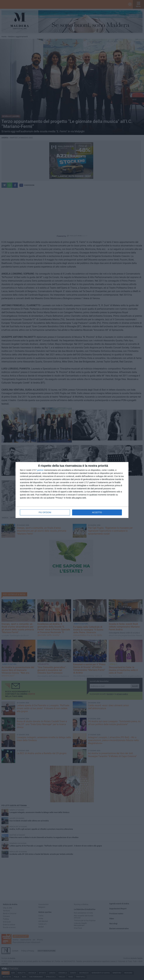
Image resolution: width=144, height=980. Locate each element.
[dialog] (72, 490)
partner (40, 470)
